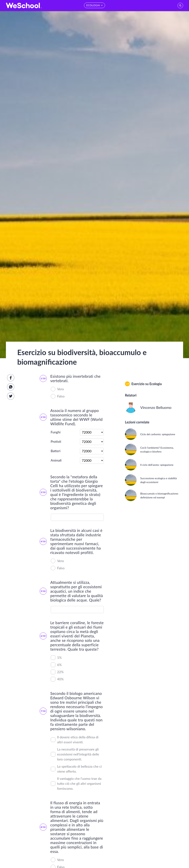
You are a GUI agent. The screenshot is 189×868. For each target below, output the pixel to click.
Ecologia (156, 384)
